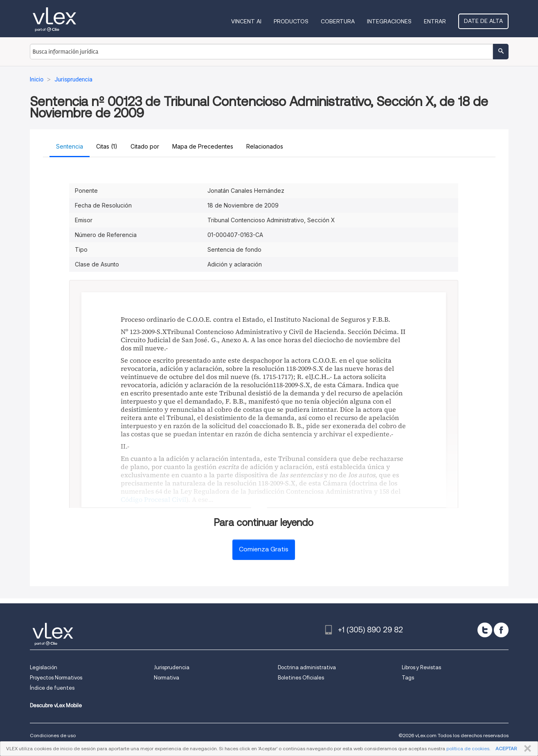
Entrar (435, 21)
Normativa (167, 678)
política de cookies (468, 748)
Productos (291, 21)
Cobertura (338, 21)
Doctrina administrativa (307, 667)
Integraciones (389, 21)
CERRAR (526, 749)
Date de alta (483, 21)
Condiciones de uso (53, 735)
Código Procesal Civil (153, 499)
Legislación (44, 667)
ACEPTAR (506, 748)
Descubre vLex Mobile (56, 705)
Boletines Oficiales (301, 678)
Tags (408, 678)
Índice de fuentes (52, 688)
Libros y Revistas (421, 667)
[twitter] (485, 630)
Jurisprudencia (172, 667)
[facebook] (501, 630)
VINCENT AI (246, 21)
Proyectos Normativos (56, 678)
